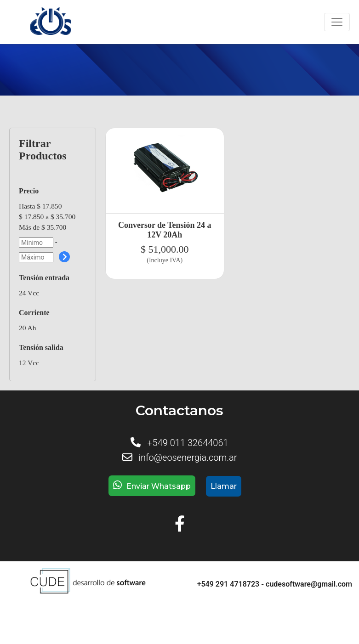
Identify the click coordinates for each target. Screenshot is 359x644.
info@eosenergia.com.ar (188, 458)
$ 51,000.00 (165, 249)
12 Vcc (29, 363)
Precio (29, 191)
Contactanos (179, 410)
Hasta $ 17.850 (40, 206)
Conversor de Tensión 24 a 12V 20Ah (165, 230)
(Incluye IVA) (165, 260)
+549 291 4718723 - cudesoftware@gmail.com (275, 584)
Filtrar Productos (43, 150)
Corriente (34, 313)
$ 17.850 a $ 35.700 (47, 217)
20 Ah (27, 328)
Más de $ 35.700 (43, 227)
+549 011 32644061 (188, 443)
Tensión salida (41, 347)
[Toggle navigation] (337, 22)
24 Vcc (29, 293)
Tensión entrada (44, 278)
